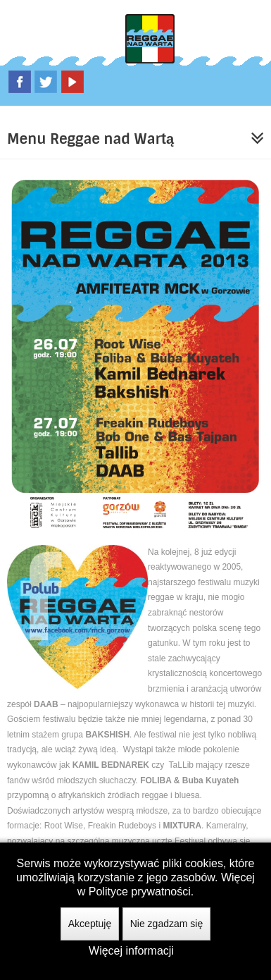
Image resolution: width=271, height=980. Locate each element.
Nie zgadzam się (167, 924)
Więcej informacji (131, 951)
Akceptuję (90, 924)
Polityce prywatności (140, 892)
